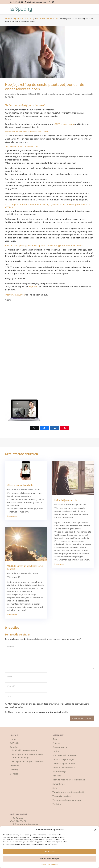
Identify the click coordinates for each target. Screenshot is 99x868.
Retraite (14, 747)
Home (8, 18)
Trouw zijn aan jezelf (83, 94)
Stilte (55, 788)
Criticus (56, 743)
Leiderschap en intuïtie (47, 18)
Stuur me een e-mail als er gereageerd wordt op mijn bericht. (36, 712)
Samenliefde (59, 784)
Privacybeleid (53, 864)
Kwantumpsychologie (63, 759)
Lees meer (12, 516)
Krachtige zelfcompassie (64, 755)
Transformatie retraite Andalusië (68, 792)
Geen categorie (60, 747)
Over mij (14, 770)
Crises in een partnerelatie (20, 485)
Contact (14, 774)
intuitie (45, 94)
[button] (95, 830)
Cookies (43, 864)
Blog (32, 18)
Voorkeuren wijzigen (50, 859)
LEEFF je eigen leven (64, 124)
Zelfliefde (9, 97)
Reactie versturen (82, 718)
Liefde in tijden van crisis (66, 500)
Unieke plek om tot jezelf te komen (27, 762)
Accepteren (49, 852)
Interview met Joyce (15, 295)
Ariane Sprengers (19, 94)
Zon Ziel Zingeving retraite (25, 750)
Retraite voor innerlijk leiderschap (69, 780)
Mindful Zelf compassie (64, 768)
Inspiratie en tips (20, 18)
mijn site (33, 287)
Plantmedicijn (59, 772)
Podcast (57, 776)
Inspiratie (14, 766)
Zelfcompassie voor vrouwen (67, 800)
